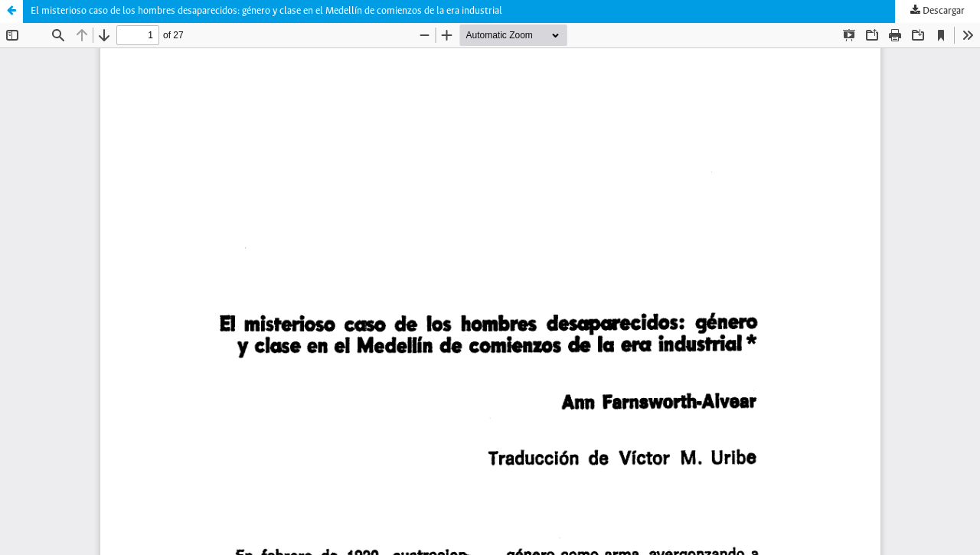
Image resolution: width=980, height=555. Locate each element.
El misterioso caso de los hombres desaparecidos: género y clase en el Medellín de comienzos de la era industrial (266, 11)
